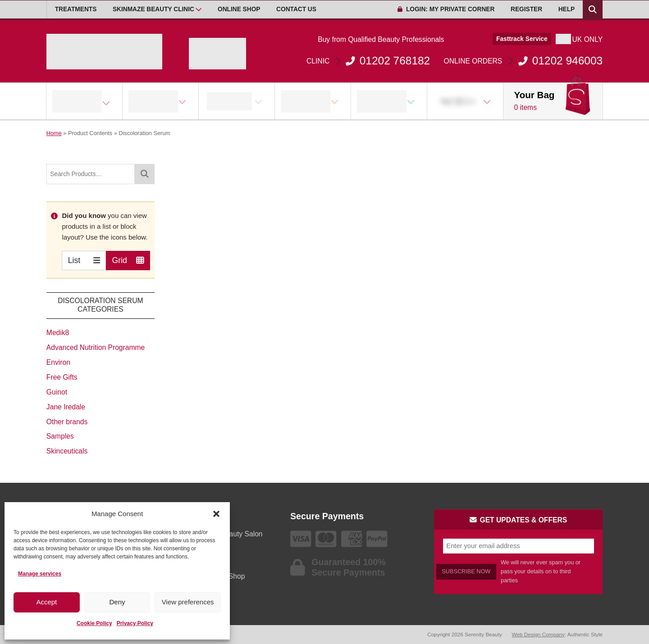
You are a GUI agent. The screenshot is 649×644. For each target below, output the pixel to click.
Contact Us (296, 9)
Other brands (67, 422)
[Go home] (104, 52)
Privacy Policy (135, 623)
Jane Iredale (66, 407)
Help (567, 9)
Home (54, 133)
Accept (46, 602)
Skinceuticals (67, 451)
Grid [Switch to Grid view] (128, 260)
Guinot (57, 392)
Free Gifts (62, 377)
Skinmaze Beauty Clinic (153, 9)
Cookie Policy (94, 623)
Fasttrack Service (522, 39)
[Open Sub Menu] (199, 9)
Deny (117, 602)
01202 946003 (523, 61)
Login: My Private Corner (446, 9)
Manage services (40, 574)
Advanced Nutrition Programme (96, 347)
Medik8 (58, 333)
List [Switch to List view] (84, 260)
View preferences (188, 602)
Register (526, 9)
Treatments (76, 9)
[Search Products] (593, 9)
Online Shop (239, 9)
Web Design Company (538, 634)
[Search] (145, 174)
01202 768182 (368, 61)
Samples (60, 436)
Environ (58, 362)
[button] (216, 514)
